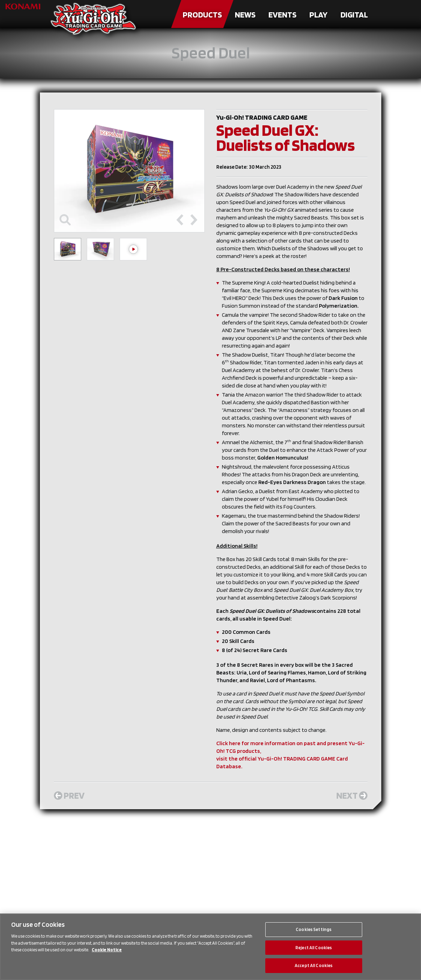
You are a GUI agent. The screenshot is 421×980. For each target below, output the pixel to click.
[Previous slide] (180, 220)
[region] (210, 947)
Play (318, 15)
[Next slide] (194, 220)
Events (282, 15)
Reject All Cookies (314, 948)
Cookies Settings (314, 929)
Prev (69, 795)
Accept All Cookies (314, 965)
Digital (354, 15)
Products (202, 15)
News (245, 15)
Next (352, 795)
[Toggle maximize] (65, 220)
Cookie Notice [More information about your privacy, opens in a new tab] (107, 950)
